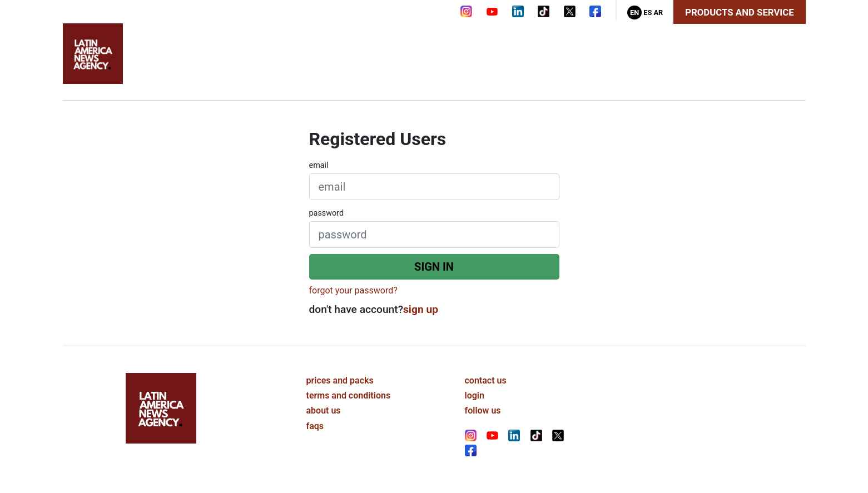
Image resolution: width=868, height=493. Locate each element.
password (327, 213)
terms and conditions (349, 395)
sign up (421, 309)
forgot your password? (353, 290)
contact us (486, 380)
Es (648, 13)
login (475, 395)
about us (324, 410)
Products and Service (739, 12)
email (319, 165)
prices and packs (340, 380)
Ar (658, 13)
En (634, 13)
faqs (315, 426)
